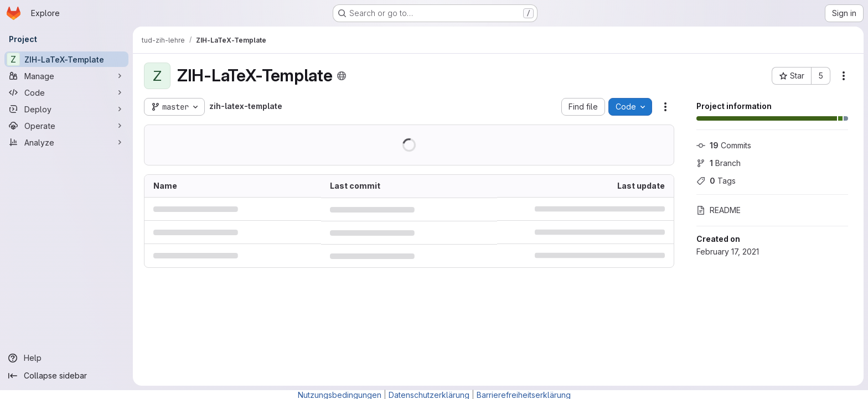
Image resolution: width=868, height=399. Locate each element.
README (719, 210)
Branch (719, 163)
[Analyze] (66, 142)
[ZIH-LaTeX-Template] (66, 59)
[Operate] (66, 126)
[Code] (66, 92)
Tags (716, 181)
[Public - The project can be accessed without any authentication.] (342, 76)
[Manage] (66, 76)
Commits (724, 145)
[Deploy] (66, 109)
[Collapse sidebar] (66, 376)
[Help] (66, 358)
